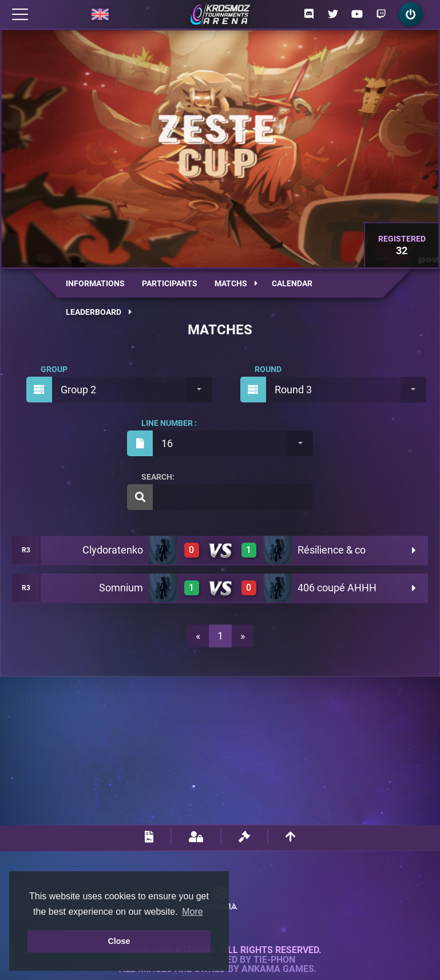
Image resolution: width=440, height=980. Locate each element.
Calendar (292, 283)
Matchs (236, 283)
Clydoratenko (113, 550)
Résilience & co (332, 550)
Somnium (121, 588)
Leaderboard (99, 312)
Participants (170, 283)
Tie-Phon (274, 960)
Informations (95, 283)
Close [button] (119, 941)
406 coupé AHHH (337, 588)
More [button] (192, 912)
